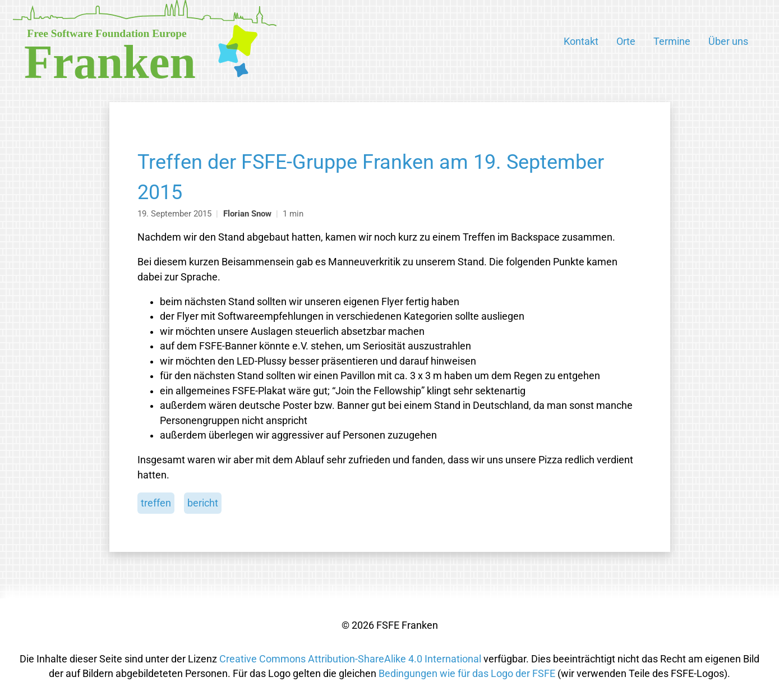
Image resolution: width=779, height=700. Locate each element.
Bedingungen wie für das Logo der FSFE (467, 674)
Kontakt (581, 42)
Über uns (728, 42)
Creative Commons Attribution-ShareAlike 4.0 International (350, 659)
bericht (203, 503)
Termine (672, 42)
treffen (156, 503)
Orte (626, 42)
